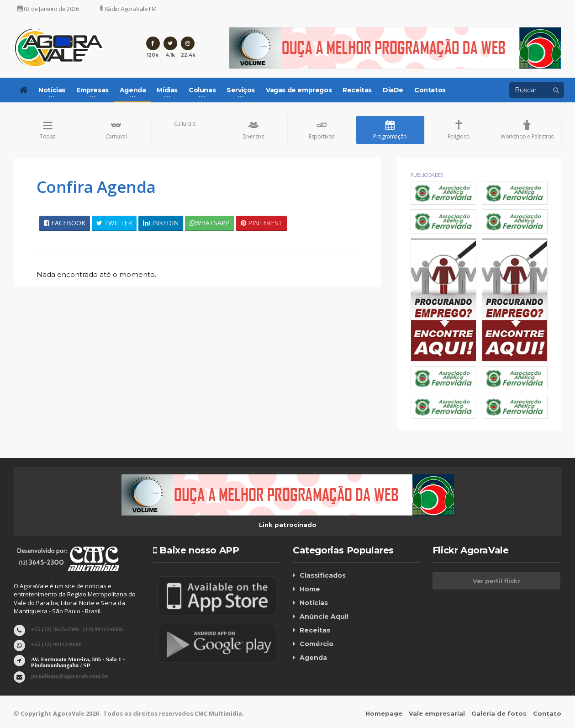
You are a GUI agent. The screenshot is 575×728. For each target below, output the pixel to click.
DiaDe (393, 90)
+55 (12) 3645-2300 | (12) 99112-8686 (77, 629)
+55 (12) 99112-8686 (56, 644)
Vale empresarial (437, 714)
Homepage (384, 714)
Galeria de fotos (499, 714)
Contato (548, 714)
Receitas (357, 90)
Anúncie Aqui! (324, 616)
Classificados (322, 575)
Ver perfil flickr (496, 581)
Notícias (314, 603)
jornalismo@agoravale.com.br (70, 676)
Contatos (430, 90)
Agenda (313, 658)
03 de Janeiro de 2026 (48, 9)
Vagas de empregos (299, 90)
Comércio (317, 644)
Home (310, 589)
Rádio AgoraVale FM (128, 9)
